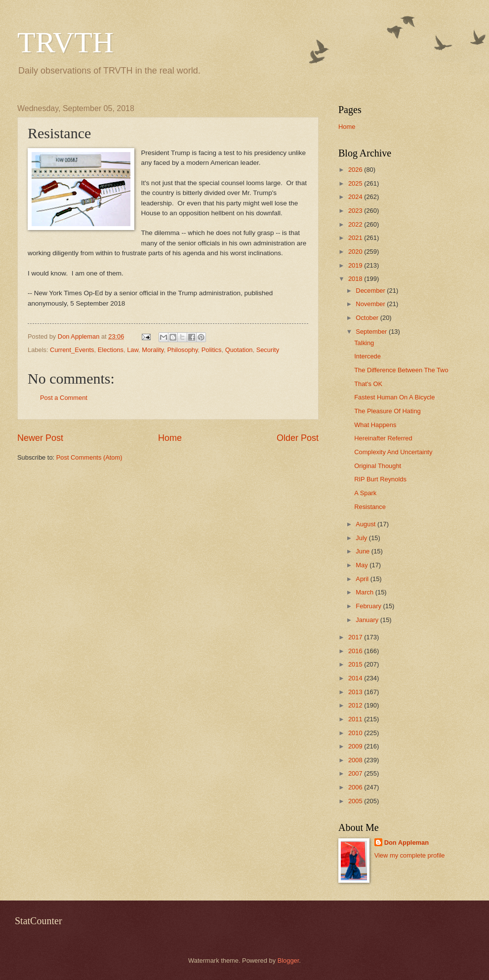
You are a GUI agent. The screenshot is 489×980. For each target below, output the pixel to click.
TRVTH (65, 42)
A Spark (365, 493)
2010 (356, 733)
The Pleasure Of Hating (387, 411)
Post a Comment (64, 398)
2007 (356, 773)
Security (268, 350)
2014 (356, 678)
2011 (356, 719)
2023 (356, 211)
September (372, 332)
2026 (356, 170)
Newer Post (40, 438)
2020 (356, 252)
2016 (356, 651)
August (367, 524)
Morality (153, 350)
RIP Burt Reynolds (380, 479)
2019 (356, 265)
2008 (356, 760)
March (365, 592)
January (368, 620)
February (369, 606)
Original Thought (378, 466)
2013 (356, 692)
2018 (356, 279)
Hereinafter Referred (383, 438)
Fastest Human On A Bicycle (394, 397)
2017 (356, 637)
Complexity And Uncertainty (393, 452)
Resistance (370, 507)
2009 (356, 746)
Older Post (298, 438)
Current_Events (72, 350)
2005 (356, 801)
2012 (356, 705)
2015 (356, 664)
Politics (212, 350)
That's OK (368, 384)
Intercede (367, 356)
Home (170, 438)
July (362, 538)
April (363, 579)
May (363, 565)
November (371, 304)
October (368, 318)
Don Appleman (407, 843)
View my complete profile (410, 855)
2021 (356, 238)
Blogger (288, 960)
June (364, 551)
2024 (356, 197)
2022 (356, 224)
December (371, 291)
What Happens (375, 425)
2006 (356, 787)
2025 (356, 183)
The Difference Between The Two (401, 370)
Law (133, 350)
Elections (111, 350)
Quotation (239, 350)
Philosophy (182, 350)
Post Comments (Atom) (89, 457)
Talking (364, 343)
